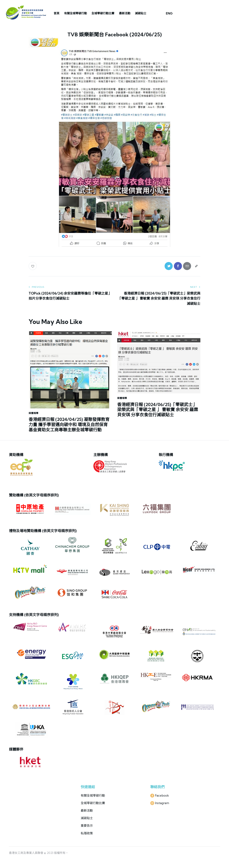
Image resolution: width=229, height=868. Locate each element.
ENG (169, 13)
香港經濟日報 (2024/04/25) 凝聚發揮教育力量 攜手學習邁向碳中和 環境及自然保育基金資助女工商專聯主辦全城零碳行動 (69, 425)
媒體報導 (34, 413)
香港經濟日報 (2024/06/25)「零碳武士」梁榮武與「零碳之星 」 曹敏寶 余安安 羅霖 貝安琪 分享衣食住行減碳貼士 (158, 410)
